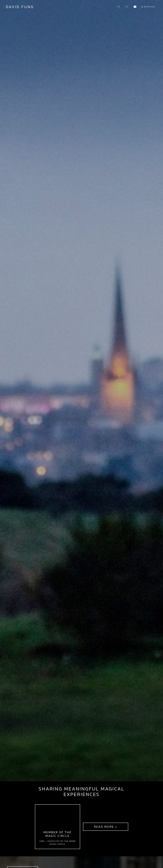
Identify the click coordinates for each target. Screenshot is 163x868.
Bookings (148, 7)
